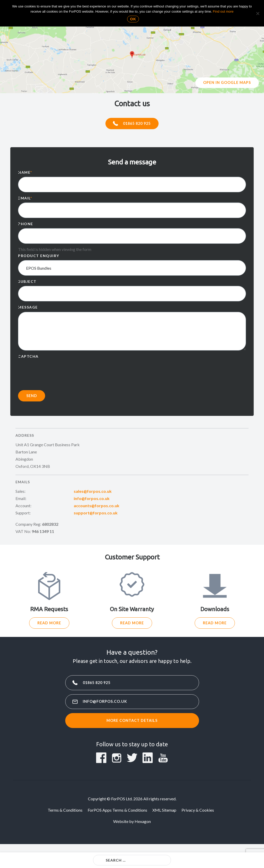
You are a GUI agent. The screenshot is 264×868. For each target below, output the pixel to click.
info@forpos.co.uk (92, 499)
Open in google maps (227, 83)
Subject (27, 283)
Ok (133, 19)
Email (25, 199)
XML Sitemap (164, 813)
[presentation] (57, 372)
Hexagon (143, 825)
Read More (49, 625)
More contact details (132, 724)
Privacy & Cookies (198, 813)
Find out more (223, 11)
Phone (26, 225)
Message (28, 308)
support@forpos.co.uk (96, 514)
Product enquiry (39, 257)
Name (25, 173)
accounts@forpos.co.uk (97, 507)
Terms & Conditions (65, 813)
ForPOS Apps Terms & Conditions (117, 813)
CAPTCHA (28, 357)
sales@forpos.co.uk (93, 492)
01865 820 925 (137, 124)
